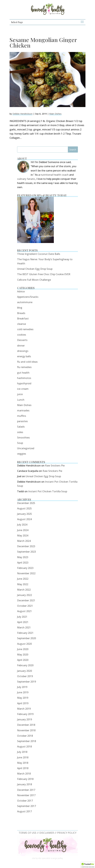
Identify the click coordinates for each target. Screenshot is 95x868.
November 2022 (26, 573)
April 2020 (23, 660)
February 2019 (25, 714)
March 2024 (24, 541)
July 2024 (22, 525)
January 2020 (25, 671)
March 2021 (24, 627)
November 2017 (26, 795)
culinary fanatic (26, 179)
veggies (22, 454)
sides (20, 432)
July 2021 (22, 617)
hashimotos (24, 378)
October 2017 (25, 801)
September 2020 (27, 638)
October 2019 (25, 676)
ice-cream (23, 389)
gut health (23, 373)
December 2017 (26, 790)
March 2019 (24, 709)
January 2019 (25, 719)
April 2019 (23, 703)
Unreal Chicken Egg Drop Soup (35, 269)
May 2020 (23, 655)
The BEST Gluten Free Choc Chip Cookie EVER (44, 274)
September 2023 (27, 552)
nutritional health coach (55, 175)
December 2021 (26, 600)
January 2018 (25, 784)
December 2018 (26, 725)
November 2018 (26, 730)
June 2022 (23, 579)
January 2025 (25, 514)
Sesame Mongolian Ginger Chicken (43, 42)
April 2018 (23, 768)
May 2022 (23, 584)
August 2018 (24, 747)
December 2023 (26, 546)
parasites (22, 421)
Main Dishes (55, 114)
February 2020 (25, 665)
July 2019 (22, 687)
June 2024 (23, 530)
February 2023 (25, 568)
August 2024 (24, 519)
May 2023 (23, 557)
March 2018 (24, 774)
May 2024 (23, 536)
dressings (23, 351)
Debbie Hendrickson (23, 114)
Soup (20, 443)
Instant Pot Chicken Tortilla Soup (48, 491)
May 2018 (23, 763)
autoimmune (25, 302)
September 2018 (27, 741)
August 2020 (24, 644)
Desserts (22, 340)
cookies (22, 335)
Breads (21, 313)
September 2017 (27, 806)
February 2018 (25, 779)
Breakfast (23, 319)
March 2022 (24, 590)
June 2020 (23, 649)
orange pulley (57, 858)
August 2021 (24, 611)
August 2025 (24, 508)
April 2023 (23, 563)
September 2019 (27, 682)
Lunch (21, 400)
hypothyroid (24, 383)
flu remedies (24, 367)
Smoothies (23, 438)
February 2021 (25, 633)
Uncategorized (26, 448)
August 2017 (24, 811)
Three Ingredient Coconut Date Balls (39, 254)
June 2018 (23, 757)
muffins (22, 416)
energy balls (24, 356)
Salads (21, 427)
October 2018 (25, 736)
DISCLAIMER (47, 833)
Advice (21, 291)
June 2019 (23, 692)
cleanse (22, 324)
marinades (23, 410)
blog (20, 308)
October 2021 (25, 606)
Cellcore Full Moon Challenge (34, 280)
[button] (88, 865)
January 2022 (25, 595)
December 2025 (26, 503)
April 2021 (23, 622)
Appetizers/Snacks (28, 297)
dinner (21, 346)
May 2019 (23, 698)
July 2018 (22, 752)
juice (20, 394)
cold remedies (25, 329)
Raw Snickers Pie (55, 466)
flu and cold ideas (27, 362)
